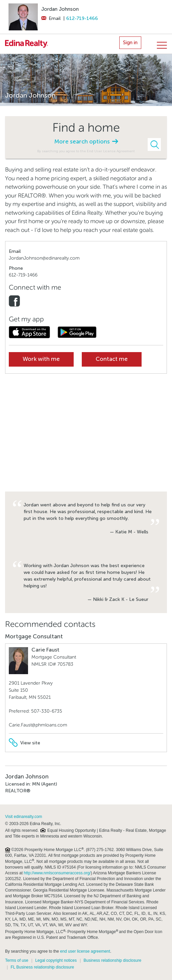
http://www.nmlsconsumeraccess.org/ (57, 873)
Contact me (112, 359)
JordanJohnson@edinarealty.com (44, 258)
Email (51, 18)
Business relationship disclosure (112, 960)
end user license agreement (85, 951)
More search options (86, 142)
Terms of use (17, 960)
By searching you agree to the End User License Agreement (86, 151)
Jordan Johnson (60, 9)
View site (24, 743)
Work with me (41, 359)
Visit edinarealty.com (24, 817)
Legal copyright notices (56, 960)
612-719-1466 (82, 18)
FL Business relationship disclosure (42, 967)
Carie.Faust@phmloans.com (38, 725)
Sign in (130, 43)
